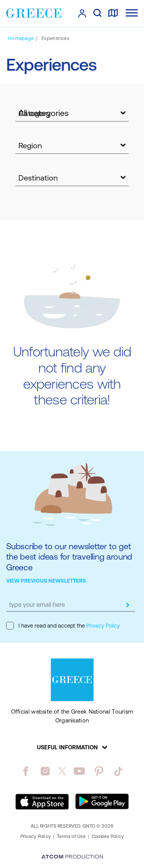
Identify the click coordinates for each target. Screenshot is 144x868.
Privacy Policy (102, 626)
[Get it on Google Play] (102, 802)
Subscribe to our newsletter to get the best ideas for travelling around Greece (69, 557)
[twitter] (62, 771)
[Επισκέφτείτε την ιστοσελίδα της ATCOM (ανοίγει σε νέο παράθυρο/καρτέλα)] (72, 857)
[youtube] (79, 771)
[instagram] (45, 771)
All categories (44, 113)
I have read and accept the (63, 626)
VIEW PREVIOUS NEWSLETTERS (46, 581)
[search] (97, 13)
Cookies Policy (108, 837)
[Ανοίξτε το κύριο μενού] (132, 13)
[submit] (127, 605)
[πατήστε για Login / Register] (82, 13)
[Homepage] (21, 38)
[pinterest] (99, 771)
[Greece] (34, 13)
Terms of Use (71, 837)
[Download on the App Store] (42, 802)
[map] (113, 13)
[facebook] (26, 771)
